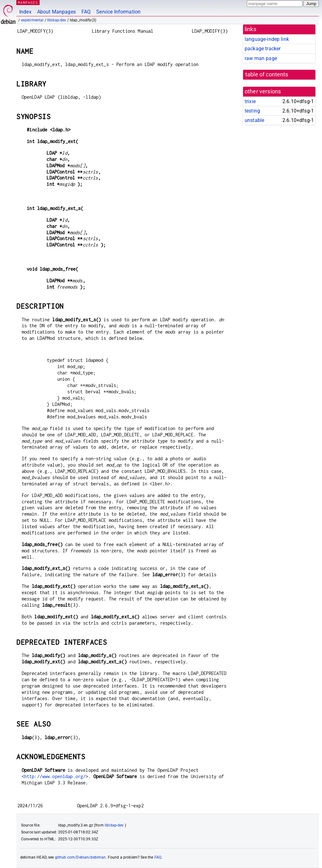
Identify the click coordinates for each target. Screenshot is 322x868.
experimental (32, 20)
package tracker (263, 49)
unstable (254, 120)
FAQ (86, 12)
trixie (250, 101)
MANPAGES (28, 2)
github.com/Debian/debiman (80, 857)
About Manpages (56, 12)
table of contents (267, 75)
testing (252, 111)
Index (25, 12)
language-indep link (267, 39)
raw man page (261, 58)
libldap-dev (57, 20)
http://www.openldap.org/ (55, 776)
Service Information (118, 12)
